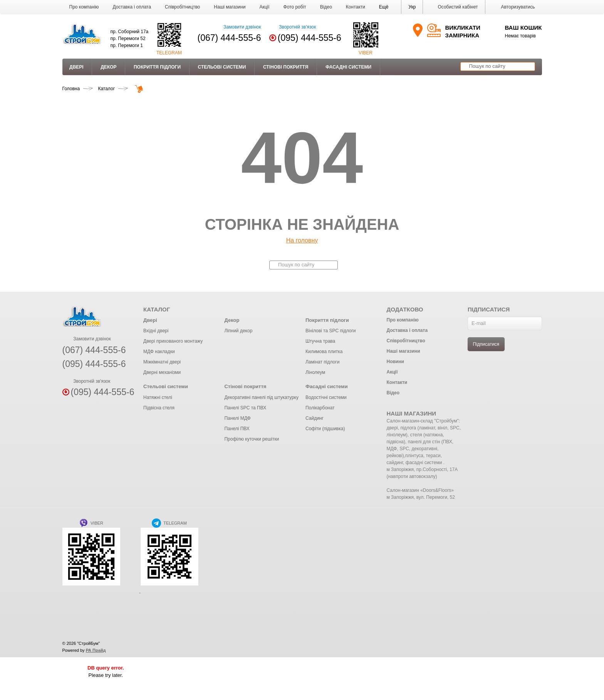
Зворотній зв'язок (293, 27)
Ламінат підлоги (322, 362)
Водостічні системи (326, 397)
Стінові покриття (286, 67)
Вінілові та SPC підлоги (331, 331)
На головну (302, 240)
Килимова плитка (324, 352)
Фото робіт (295, 7)
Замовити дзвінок (237, 27)
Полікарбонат (320, 408)
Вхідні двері (156, 331)
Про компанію (84, 7)
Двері (76, 67)
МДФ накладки (159, 352)
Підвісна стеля (159, 408)
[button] (384, 7)
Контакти (356, 7)
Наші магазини (230, 7)
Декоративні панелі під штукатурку (261, 397)
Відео (326, 7)
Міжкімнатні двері (162, 362)
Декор (108, 67)
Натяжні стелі (158, 397)
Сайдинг (315, 418)
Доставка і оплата (132, 7)
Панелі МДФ (237, 418)
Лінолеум (315, 372)
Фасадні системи (348, 67)
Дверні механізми (162, 372)
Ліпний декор (238, 331)
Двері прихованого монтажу (173, 341)
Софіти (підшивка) (325, 429)
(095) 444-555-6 (310, 38)
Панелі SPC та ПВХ (245, 408)
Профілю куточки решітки (252, 439)
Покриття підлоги (157, 67)
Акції (264, 7)
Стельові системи (222, 67)
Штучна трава (320, 341)
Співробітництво (182, 7)
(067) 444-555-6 (229, 38)
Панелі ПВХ (237, 429)
